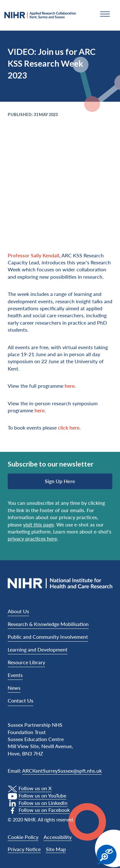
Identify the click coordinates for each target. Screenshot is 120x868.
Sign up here (60, 481)
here (70, 386)
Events (15, 675)
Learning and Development (38, 649)
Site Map (56, 849)
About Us (18, 611)
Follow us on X (35, 788)
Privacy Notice (24, 849)
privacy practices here (32, 538)
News (14, 688)
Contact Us (20, 700)
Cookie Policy (23, 837)
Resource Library (26, 662)
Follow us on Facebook (44, 810)
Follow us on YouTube (42, 795)
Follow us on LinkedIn (43, 803)
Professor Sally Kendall (33, 255)
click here (69, 427)
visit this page (38, 524)
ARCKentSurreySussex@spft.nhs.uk (62, 771)
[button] (105, 14)
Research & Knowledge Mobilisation (48, 624)
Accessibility (58, 837)
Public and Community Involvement (48, 637)
